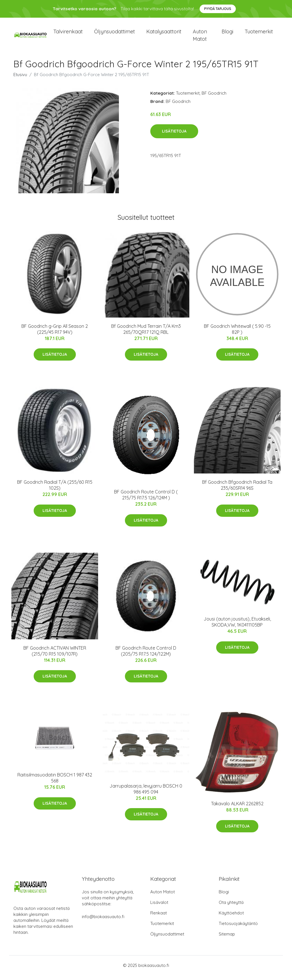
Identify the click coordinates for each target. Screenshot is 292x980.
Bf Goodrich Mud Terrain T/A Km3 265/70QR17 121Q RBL (146, 334)
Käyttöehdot (231, 918)
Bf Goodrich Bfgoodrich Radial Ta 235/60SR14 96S (237, 490)
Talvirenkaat (68, 34)
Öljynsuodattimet (114, 34)
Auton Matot (163, 897)
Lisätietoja (174, 136)
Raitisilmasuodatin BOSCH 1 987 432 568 (55, 783)
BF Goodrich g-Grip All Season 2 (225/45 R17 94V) (55, 334)
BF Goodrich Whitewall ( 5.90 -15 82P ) (237, 334)
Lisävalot (159, 907)
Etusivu (20, 79)
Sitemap (227, 939)
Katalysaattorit (164, 34)
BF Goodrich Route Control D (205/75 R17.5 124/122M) (146, 656)
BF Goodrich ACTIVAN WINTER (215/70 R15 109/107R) (55, 656)
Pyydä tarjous (218, 9)
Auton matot (200, 38)
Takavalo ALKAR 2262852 (237, 808)
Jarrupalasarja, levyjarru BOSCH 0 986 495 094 (146, 794)
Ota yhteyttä (231, 907)
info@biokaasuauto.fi (103, 921)
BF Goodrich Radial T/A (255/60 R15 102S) (55, 490)
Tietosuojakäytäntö (238, 928)
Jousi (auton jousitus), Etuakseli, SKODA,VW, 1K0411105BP (237, 627)
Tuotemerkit (259, 34)
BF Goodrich (214, 98)
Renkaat (159, 918)
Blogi (227, 34)
